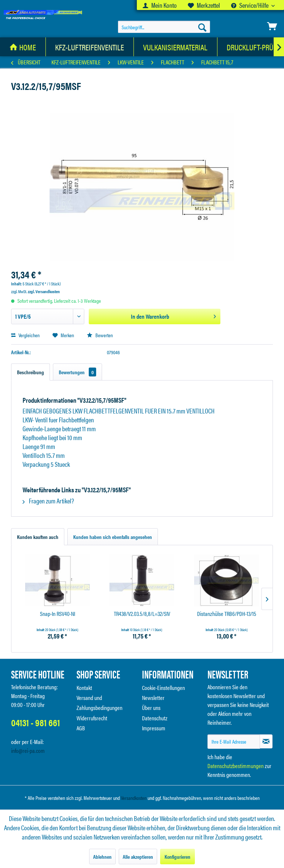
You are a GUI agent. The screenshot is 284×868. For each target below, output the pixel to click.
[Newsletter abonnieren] (266, 741)
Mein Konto (160, 5)
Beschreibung (31, 372)
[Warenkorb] (272, 26)
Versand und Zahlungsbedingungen (99, 703)
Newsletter (153, 698)
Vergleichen (25, 335)
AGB (81, 728)
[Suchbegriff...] (164, 27)
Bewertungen (77, 372)
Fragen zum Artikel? (48, 501)
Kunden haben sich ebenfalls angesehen (113, 537)
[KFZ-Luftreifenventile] (90, 47)
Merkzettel (204, 5)
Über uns (151, 708)
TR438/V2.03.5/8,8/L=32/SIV (142, 614)
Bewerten (100, 335)
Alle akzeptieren (138, 857)
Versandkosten (134, 798)
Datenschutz (155, 718)
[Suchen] (202, 27)
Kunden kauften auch (38, 537)
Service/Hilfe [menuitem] (250, 5)
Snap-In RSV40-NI (58, 614)
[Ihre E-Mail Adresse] (234, 742)
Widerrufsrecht (92, 718)
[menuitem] (160, 5)
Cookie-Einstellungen (163, 688)
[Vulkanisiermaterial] (175, 47)
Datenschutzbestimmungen (236, 766)
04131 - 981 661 (35, 722)
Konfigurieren (177, 857)
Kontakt (84, 688)
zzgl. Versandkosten (44, 291)
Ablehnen (102, 857)
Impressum (154, 728)
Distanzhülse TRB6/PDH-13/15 (227, 614)
